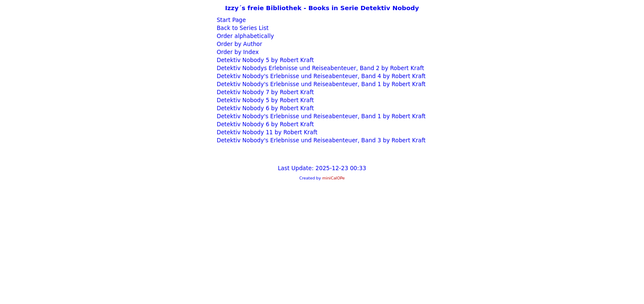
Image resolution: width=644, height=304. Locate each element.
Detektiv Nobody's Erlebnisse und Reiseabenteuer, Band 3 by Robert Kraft (320, 140)
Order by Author (238, 44)
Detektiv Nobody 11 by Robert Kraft (266, 132)
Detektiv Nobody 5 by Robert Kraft (264, 60)
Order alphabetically (244, 36)
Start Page (230, 20)
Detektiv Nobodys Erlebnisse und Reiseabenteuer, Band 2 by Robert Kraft (319, 68)
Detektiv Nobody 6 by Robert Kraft (264, 108)
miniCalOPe (333, 178)
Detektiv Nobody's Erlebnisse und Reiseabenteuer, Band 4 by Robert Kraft (320, 76)
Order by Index (237, 52)
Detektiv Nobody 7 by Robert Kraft (264, 92)
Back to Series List (242, 28)
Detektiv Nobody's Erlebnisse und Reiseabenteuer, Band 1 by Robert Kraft (320, 84)
